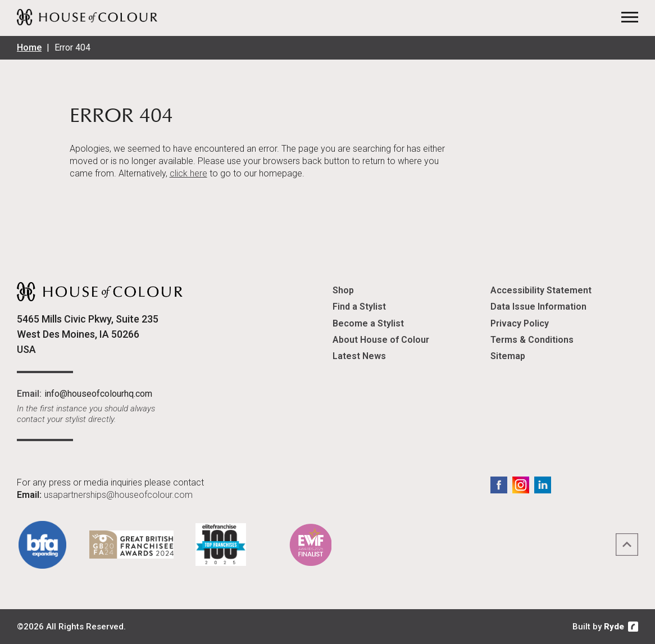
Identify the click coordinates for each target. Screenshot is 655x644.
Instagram (521, 485)
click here (188, 173)
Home (29, 47)
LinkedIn (543, 485)
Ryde (614, 627)
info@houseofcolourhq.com (98, 394)
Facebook (499, 485)
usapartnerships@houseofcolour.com (118, 495)
